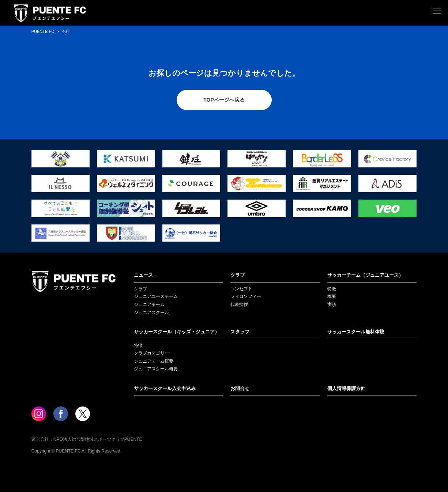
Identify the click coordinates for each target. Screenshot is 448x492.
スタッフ (240, 332)
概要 (332, 296)
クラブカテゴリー (151, 353)
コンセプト (241, 289)
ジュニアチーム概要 (154, 361)
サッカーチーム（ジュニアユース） (365, 275)
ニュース (143, 275)
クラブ (140, 289)
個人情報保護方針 (346, 388)
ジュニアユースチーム (156, 296)
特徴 (332, 289)
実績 (332, 304)
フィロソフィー (246, 296)
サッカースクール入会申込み (165, 388)
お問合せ (240, 388)
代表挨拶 (239, 304)
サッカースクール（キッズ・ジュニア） (177, 332)
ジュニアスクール (151, 313)
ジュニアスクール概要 (156, 369)
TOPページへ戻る (224, 100)
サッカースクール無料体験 (356, 332)
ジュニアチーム (149, 304)
